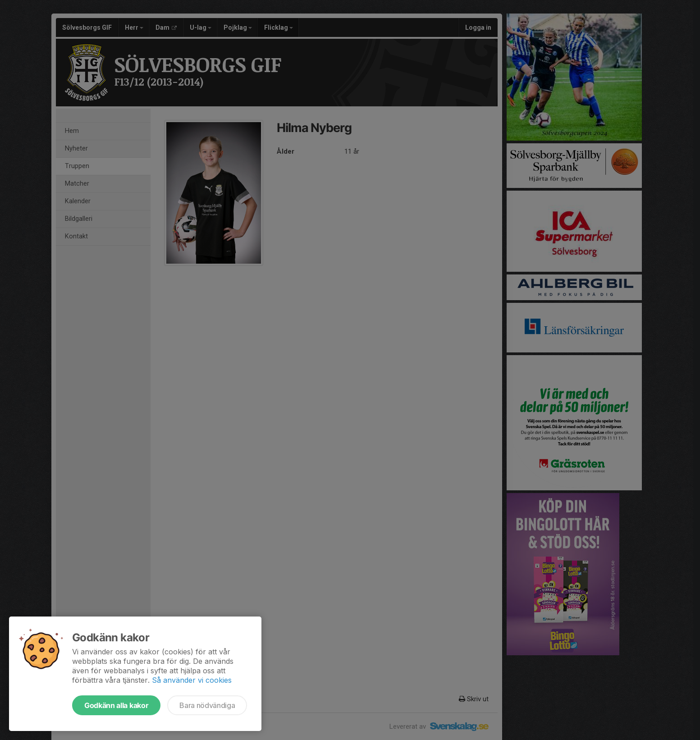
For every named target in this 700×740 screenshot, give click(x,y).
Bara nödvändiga (207, 705)
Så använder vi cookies (192, 680)
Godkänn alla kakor (116, 705)
